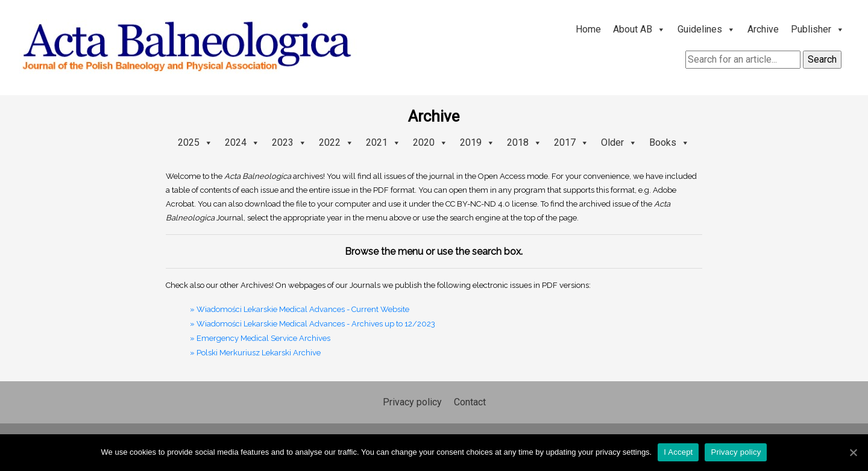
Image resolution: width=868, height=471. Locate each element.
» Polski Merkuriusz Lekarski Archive (255, 353)
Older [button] (619, 142)
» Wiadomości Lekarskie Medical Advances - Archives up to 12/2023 (313, 324)
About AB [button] (639, 29)
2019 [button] (477, 142)
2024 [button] (242, 142)
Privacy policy (412, 402)
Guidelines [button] (706, 29)
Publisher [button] (818, 29)
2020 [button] (430, 142)
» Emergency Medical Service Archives (260, 338)
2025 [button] (195, 142)
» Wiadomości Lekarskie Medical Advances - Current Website (300, 309)
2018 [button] (524, 142)
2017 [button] (571, 142)
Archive (763, 29)
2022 (336, 142)
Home (588, 29)
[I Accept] (853, 452)
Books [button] (669, 142)
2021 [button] (383, 142)
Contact (470, 402)
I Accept (678, 452)
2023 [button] (289, 142)
